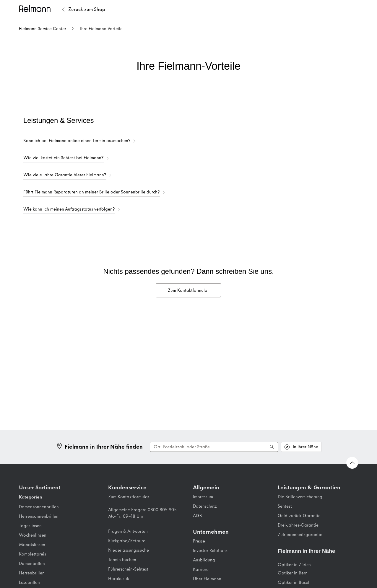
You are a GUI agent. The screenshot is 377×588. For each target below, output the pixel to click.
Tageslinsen (30, 526)
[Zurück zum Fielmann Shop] (87, 9)
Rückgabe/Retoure (127, 541)
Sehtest (285, 506)
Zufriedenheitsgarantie (300, 535)
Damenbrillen (32, 563)
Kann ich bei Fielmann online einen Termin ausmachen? (77, 141)
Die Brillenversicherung (300, 497)
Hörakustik (119, 579)
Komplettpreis (32, 554)
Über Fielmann (207, 579)
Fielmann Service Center (43, 29)
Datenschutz (205, 506)
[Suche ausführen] (272, 447)
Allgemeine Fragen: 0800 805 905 (142, 510)
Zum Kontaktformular (129, 497)
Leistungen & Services (59, 120)
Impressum (203, 497)
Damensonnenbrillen (39, 507)
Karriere (201, 569)
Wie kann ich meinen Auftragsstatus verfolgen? (69, 209)
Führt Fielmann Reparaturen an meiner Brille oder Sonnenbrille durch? (92, 192)
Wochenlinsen (33, 535)
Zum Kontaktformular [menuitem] (188, 290)
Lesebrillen (29, 582)
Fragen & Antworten (128, 531)
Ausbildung (204, 560)
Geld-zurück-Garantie (299, 516)
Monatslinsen (32, 545)
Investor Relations (210, 550)
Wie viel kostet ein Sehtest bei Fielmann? (64, 158)
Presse (199, 541)
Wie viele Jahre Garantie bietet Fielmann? (65, 175)
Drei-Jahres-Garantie (298, 525)
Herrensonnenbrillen (39, 516)
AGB (198, 516)
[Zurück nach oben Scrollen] (352, 463)
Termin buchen (122, 560)
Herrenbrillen (32, 573)
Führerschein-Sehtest (128, 569)
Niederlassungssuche (129, 550)
